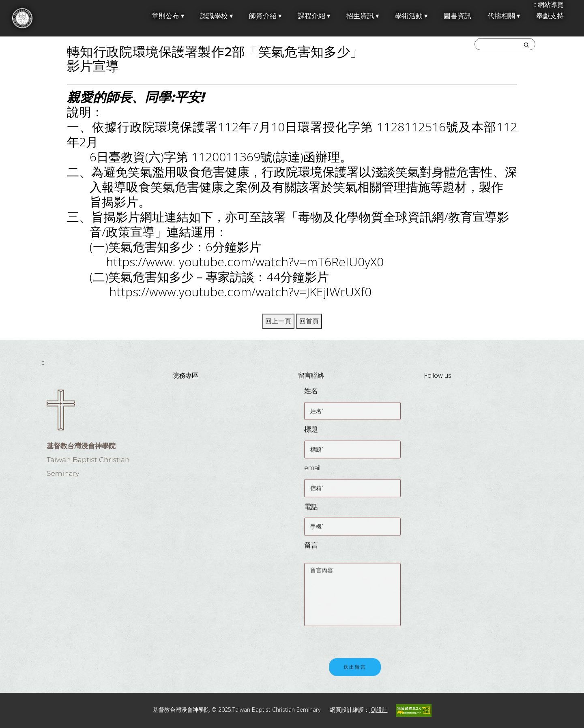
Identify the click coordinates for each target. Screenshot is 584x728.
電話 (311, 511)
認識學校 (217, 16)
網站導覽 (551, 4)
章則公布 (168, 16)
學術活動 (411, 16)
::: (42, 362)
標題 (311, 434)
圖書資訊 (457, 16)
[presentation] (366, 640)
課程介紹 (314, 16)
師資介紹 (265, 16)
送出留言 (355, 672)
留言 (311, 549)
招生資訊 (363, 16)
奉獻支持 (550, 16)
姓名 (311, 395)
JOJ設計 (379, 710)
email (312, 472)
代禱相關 (504, 16)
